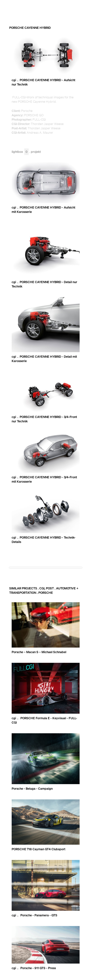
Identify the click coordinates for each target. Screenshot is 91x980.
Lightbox (20, 152)
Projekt (36, 152)
